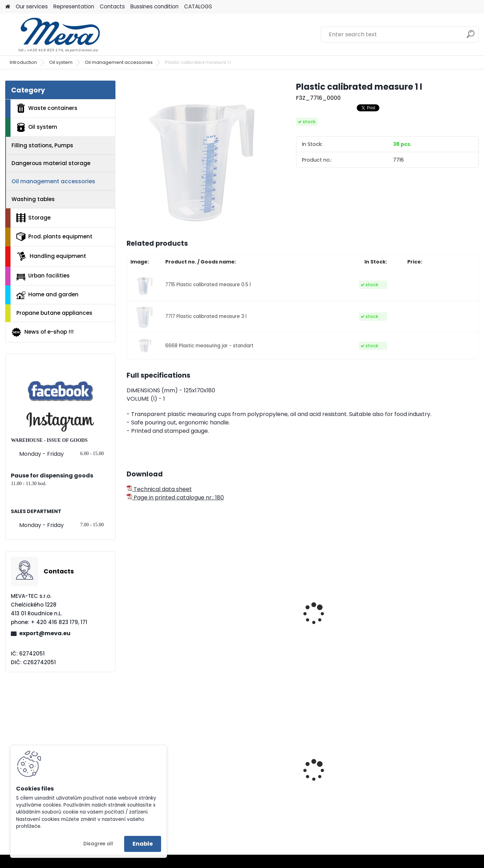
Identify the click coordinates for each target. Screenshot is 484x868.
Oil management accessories (119, 62)
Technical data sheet (159, 489)
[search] (471, 37)
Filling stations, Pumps (42, 145)
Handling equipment (51, 256)
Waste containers (47, 108)
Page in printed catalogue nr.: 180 (175, 498)
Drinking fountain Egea (430, 781)
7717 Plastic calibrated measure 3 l (206, 316)
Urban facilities (43, 276)
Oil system (61, 62)
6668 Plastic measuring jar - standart (209, 346)
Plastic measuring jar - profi (252, 631)
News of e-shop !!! (42, 332)
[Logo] (53, 35)
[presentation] (129, 604)
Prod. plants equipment (54, 237)
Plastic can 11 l (329, 628)
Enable (143, 844)
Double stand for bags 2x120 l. (162, 788)
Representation (74, 6)
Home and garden (47, 295)
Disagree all (98, 844)
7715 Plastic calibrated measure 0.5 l (208, 285)
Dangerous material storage (51, 163)
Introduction (23, 62)
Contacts (112, 6)
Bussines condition (154, 6)
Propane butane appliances (54, 313)
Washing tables (33, 199)
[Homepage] (8, 7)
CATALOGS (198, 6)
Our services (32, 6)
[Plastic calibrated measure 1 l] (200, 154)
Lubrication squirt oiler (430, 628)
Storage (33, 218)
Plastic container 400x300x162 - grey (336, 782)
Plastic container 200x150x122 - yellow (248, 782)
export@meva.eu (45, 633)
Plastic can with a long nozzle (163, 631)
